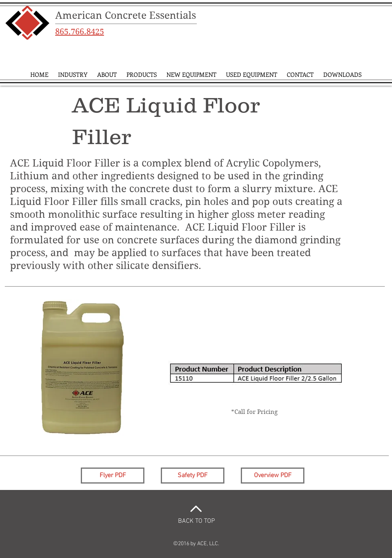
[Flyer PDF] (113, 476)
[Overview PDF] (273, 476)
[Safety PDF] (193, 476)
